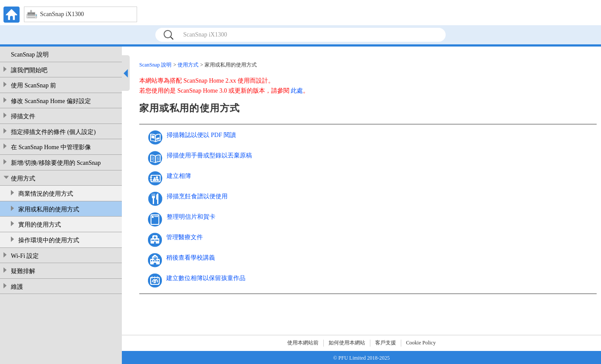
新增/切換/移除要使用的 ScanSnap (56, 163)
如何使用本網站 (347, 343)
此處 (297, 91)
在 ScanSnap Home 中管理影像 (51, 147)
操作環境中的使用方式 (49, 240)
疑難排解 (23, 271)
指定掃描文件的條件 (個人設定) (53, 132)
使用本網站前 (303, 343)
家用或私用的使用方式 (49, 209)
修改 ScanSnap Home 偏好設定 (51, 101)
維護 (17, 287)
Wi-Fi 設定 (25, 256)
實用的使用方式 (40, 225)
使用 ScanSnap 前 (34, 85)
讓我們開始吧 (29, 70)
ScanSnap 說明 (30, 55)
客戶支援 (386, 343)
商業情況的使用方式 (46, 194)
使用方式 (23, 179)
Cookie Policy (421, 343)
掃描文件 (23, 116)
